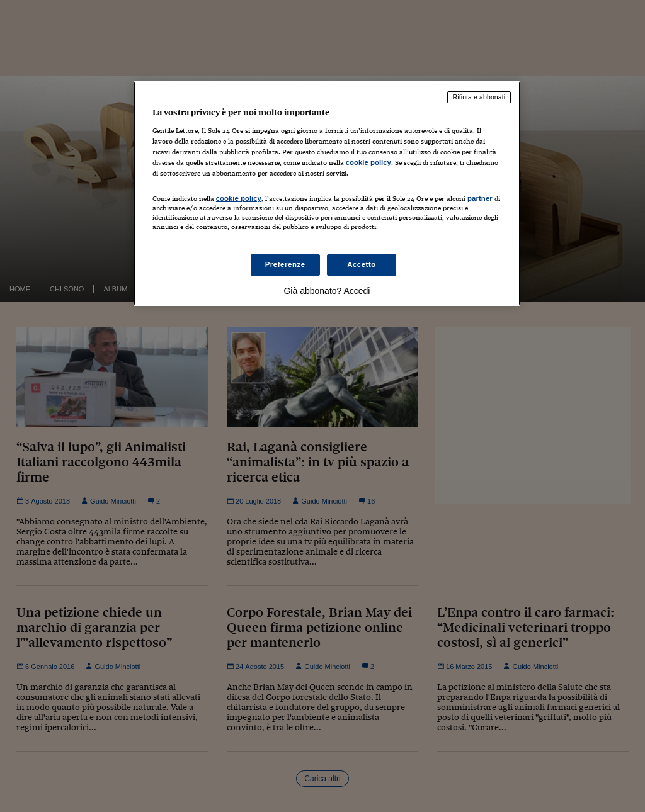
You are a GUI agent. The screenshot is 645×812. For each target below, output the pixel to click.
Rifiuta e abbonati (479, 97)
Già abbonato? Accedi (327, 291)
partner (480, 198)
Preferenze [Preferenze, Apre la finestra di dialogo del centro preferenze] (285, 264)
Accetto (362, 264)
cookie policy (368, 162)
